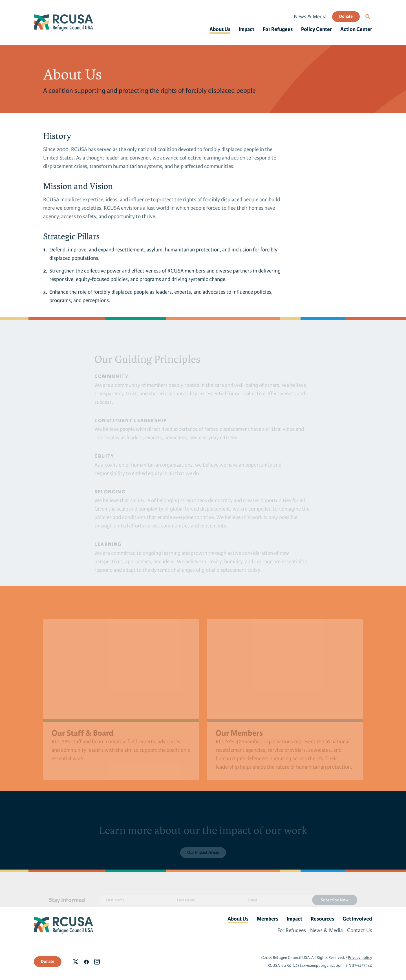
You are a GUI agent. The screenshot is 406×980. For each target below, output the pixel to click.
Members (268, 919)
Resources (322, 919)
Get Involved (357, 919)
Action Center (356, 29)
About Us (220, 29)
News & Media (310, 17)
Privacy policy (360, 958)
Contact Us (360, 930)
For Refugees (278, 29)
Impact (247, 29)
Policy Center (316, 29)
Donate (346, 16)
